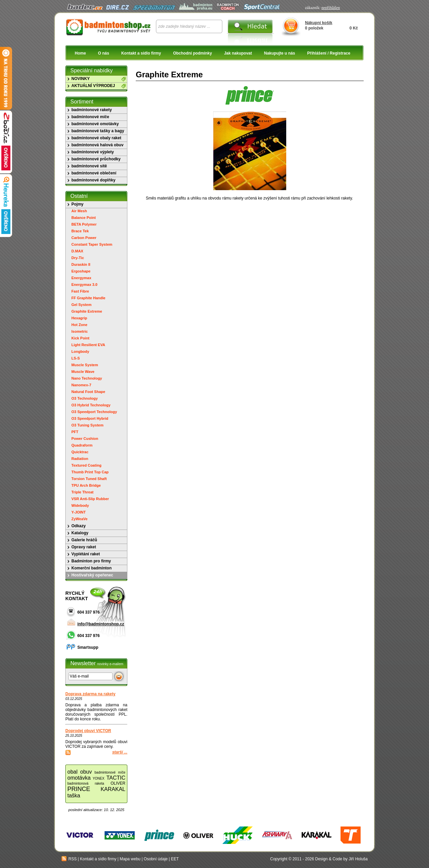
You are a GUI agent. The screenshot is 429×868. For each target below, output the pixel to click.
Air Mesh (79, 211)
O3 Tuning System (87, 425)
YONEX (98, 778)
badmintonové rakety (92, 110)
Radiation (80, 459)
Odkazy (79, 526)
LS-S (76, 358)
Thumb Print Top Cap (90, 472)
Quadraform (82, 445)
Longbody (80, 351)
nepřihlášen (331, 8)
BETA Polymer (84, 224)
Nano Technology (87, 378)
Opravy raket (84, 547)
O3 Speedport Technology (94, 412)
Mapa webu (130, 859)
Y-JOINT (79, 512)
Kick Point (80, 338)
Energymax (81, 278)
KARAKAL (113, 789)
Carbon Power (84, 238)
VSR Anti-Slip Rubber (90, 499)
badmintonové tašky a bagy (98, 131)
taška (74, 796)
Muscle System (85, 365)
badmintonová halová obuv (97, 145)
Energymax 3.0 (84, 285)
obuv (86, 772)
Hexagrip (79, 318)
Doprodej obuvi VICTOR (88, 731)
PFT (75, 432)
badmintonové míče (90, 117)
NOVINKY (81, 79)
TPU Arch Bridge (86, 485)
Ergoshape (81, 271)
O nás (103, 53)
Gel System (81, 305)
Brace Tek (80, 231)
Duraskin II (81, 264)
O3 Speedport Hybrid (90, 418)
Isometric (80, 331)
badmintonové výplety (93, 152)
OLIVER (118, 783)
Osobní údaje (156, 859)
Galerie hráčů (84, 540)
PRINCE (79, 789)
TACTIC (116, 778)
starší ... (120, 752)
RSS (69, 859)
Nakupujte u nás (280, 53)
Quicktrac (80, 452)
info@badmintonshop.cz (101, 624)
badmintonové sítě (89, 166)
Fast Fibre (80, 291)
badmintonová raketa (86, 783)
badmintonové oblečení (94, 173)
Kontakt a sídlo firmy (141, 53)
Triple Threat (82, 492)
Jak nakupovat (238, 53)
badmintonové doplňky (93, 180)
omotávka (79, 778)
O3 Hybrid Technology (91, 405)
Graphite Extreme (87, 311)
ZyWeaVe (79, 519)
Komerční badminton (91, 568)
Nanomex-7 (81, 385)
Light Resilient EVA (88, 345)
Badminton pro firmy (91, 561)
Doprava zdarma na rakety (90, 694)
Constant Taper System (92, 244)
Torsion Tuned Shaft (89, 479)
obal (72, 772)
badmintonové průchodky (96, 159)
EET (175, 859)
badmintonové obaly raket (96, 138)
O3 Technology (85, 398)
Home (80, 53)
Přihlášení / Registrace (329, 53)
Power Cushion (85, 439)
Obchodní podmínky (192, 53)
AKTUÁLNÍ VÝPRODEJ (93, 86)
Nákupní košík (319, 23)
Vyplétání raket (86, 554)
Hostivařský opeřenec (92, 575)
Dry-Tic (78, 258)
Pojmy (77, 204)
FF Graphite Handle (88, 298)
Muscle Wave (83, 372)
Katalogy (80, 533)
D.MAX (77, 251)
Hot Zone (79, 325)
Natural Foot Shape (88, 392)
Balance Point (84, 218)
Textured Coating (86, 465)
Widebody (80, 505)
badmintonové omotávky (95, 124)
